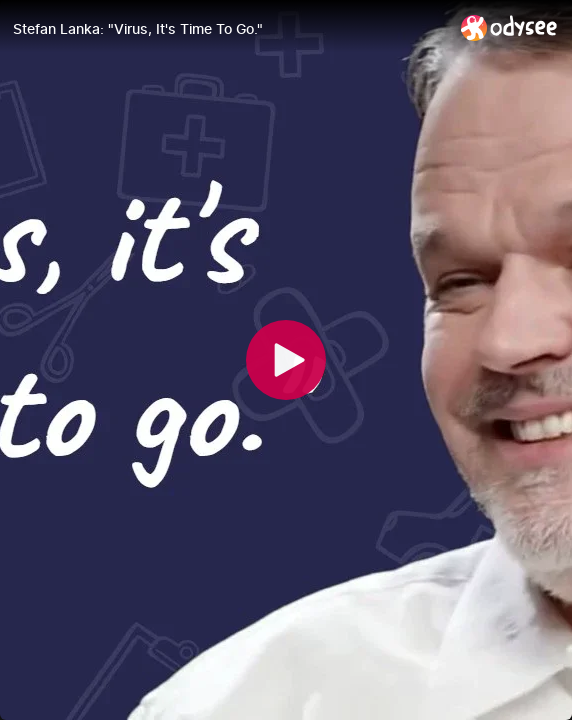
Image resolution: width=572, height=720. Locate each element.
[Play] (286, 360)
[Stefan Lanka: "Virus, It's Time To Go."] (229, 29)
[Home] (509, 27)
